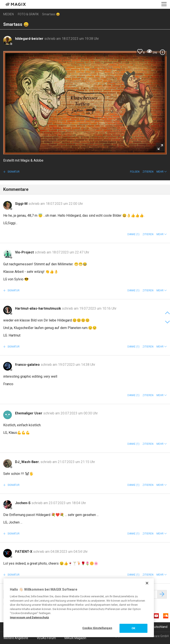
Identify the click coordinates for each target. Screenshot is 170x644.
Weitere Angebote (16, 638)
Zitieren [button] (148, 172)
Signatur (13, 172)
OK (133, 628)
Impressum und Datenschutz (29, 617)
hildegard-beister (30, 39)
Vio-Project (25, 252)
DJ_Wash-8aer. (28, 462)
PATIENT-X (24, 552)
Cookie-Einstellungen (97, 628)
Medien (8, 14)
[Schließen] (147, 583)
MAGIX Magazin (75, 638)
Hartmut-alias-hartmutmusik (38, 308)
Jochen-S (23, 503)
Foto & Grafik (28, 14)
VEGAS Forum (46, 638)
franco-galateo (28, 365)
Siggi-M (22, 204)
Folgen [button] (135, 172)
